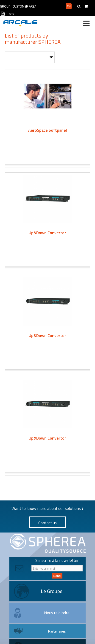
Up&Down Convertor (47, 233)
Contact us (47, 523)
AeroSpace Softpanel (47, 130)
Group (5, 6)
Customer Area (24, 6)
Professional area (50, 6)
